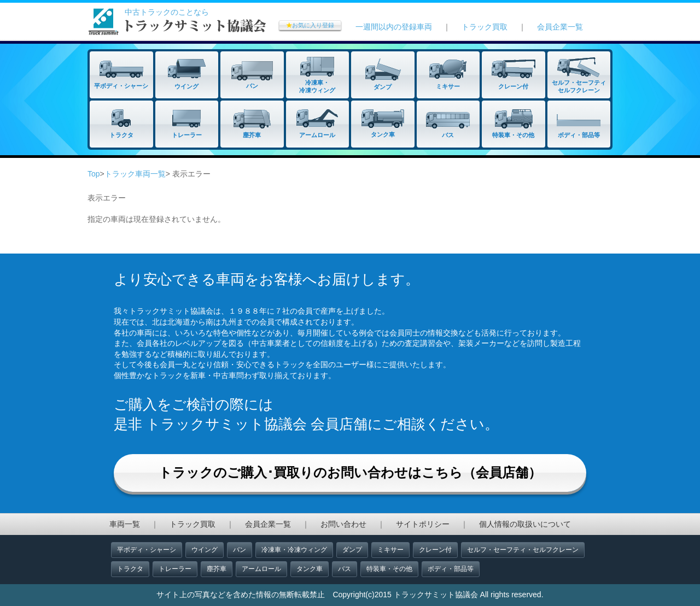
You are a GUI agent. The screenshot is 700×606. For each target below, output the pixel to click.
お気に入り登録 (310, 25)
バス (345, 569)
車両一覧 (125, 524)
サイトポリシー (423, 524)
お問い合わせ (343, 524)
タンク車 (310, 569)
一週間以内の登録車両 (394, 27)
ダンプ (352, 550)
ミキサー (390, 550)
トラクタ (130, 569)
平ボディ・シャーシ (147, 550)
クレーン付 (435, 550)
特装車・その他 (389, 569)
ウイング (205, 550)
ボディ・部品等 (451, 569)
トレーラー (175, 569)
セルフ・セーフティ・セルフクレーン (523, 550)
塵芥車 (217, 569)
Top (94, 174)
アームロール (261, 569)
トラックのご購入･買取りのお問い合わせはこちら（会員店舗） (350, 472)
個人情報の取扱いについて (525, 524)
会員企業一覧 (560, 27)
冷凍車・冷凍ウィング (294, 550)
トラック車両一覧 (135, 174)
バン (240, 550)
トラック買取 (485, 27)
